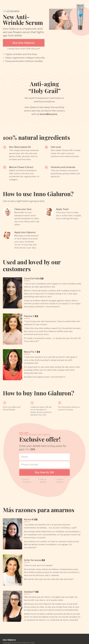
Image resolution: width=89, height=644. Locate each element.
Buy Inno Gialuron (24, 43)
